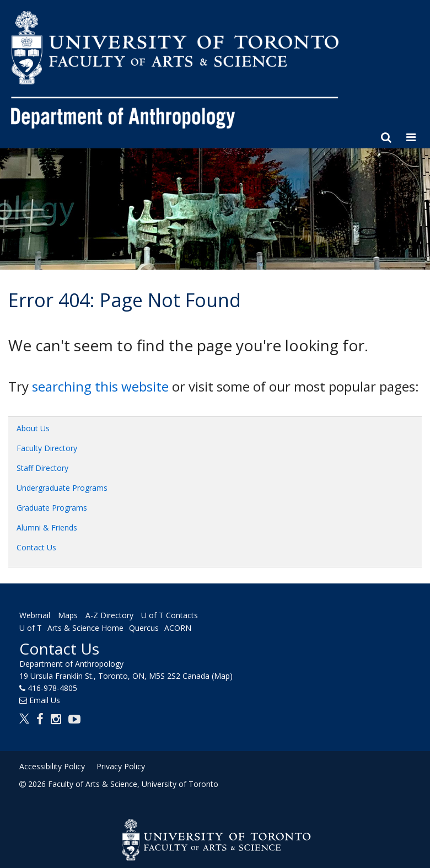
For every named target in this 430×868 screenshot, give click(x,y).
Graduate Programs (52, 508)
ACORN (178, 628)
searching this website (100, 386)
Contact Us (36, 547)
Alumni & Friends (47, 527)
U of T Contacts (170, 615)
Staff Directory (42, 468)
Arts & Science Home (85, 628)
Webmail (35, 615)
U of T (31, 628)
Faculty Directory (47, 448)
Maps (68, 615)
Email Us (45, 700)
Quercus (144, 628)
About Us (33, 428)
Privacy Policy (121, 766)
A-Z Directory (109, 615)
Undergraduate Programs (62, 488)
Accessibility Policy (52, 766)
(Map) (222, 676)
